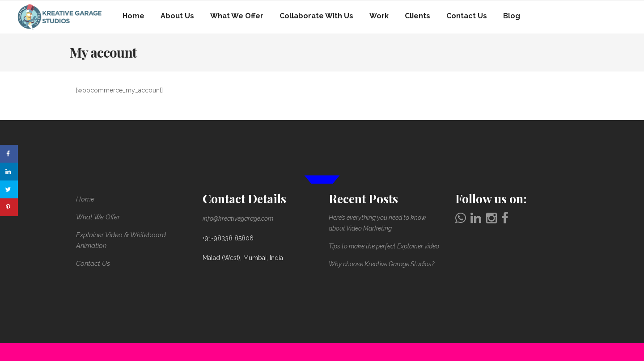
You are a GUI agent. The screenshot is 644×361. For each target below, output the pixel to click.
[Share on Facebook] (9, 154)
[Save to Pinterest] (9, 207)
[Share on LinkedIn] (9, 172)
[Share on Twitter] (9, 189)
